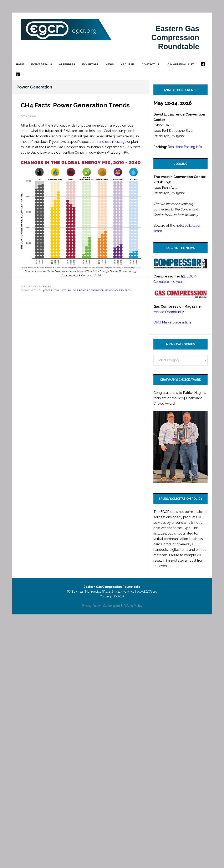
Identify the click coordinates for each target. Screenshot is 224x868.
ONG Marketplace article (172, 322)
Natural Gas (69, 290)
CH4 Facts (44, 286)
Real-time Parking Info (185, 147)
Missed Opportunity (169, 312)
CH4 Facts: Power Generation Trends (75, 105)
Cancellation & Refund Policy (123, 606)
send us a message (112, 142)
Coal (56, 290)
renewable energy (118, 290)
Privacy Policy (91, 606)
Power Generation (92, 290)
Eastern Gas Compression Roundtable (66, 34)
